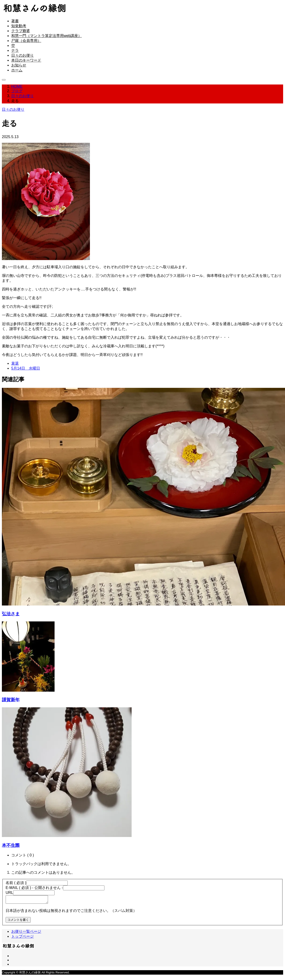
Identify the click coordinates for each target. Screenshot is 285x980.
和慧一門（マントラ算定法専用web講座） (46, 36)
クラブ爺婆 (21, 31)
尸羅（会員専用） (26, 41)
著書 (15, 21)
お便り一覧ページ (26, 933)
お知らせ (19, 65)
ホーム (17, 70)
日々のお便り (22, 55)
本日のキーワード (26, 60)
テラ (15, 50)
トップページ (22, 938)
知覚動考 (19, 26)
